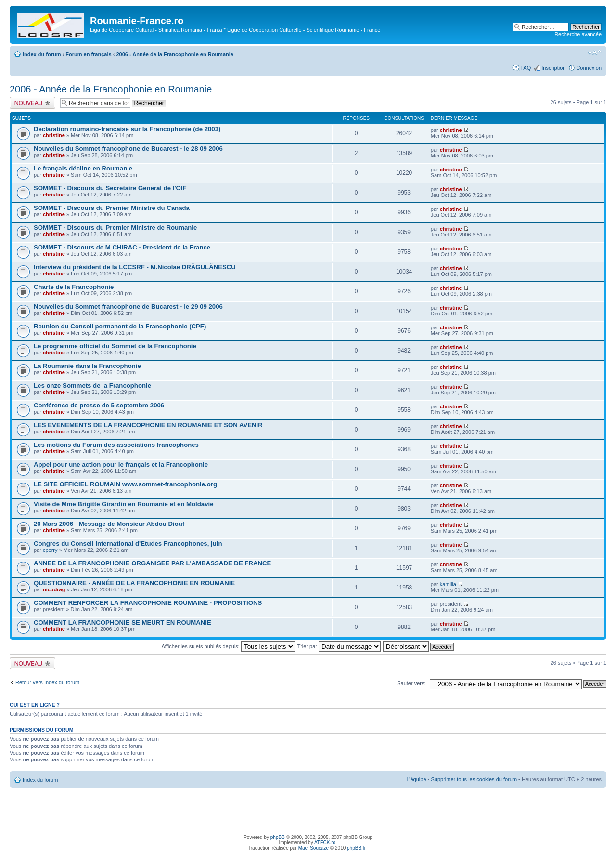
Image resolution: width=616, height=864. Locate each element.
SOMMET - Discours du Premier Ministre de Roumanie (115, 228)
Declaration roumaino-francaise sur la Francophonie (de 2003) (127, 129)
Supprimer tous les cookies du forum (474, 779)
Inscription (553, 68)
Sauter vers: (411, 683)
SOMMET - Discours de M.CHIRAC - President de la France (122, 247)
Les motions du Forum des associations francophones (116, 445)
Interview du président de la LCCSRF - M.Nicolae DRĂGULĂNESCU (135, 267)
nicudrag (54, 589)
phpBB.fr (356, 848)
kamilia (448, 584)
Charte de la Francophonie (74, 287)
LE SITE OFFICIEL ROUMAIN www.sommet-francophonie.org (125, 484)
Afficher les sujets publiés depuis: (228, 646)
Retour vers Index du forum (47, 682)
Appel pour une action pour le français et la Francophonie (121, 465)
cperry (50, 550)
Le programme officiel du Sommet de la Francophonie (115, 346)
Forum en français (88, 54)
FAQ (526, 68)
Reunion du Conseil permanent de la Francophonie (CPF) (120, 326)
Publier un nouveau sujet (32, 103)
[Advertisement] (308, 810)
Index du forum (42, 54)
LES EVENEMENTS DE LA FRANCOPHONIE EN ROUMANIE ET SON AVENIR (148, 425)
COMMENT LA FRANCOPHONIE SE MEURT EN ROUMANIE (122, 622)
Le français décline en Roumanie (83, 168)
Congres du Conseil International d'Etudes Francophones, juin (128, 543)
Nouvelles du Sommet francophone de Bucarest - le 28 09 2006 (128, 149)
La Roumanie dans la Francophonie (87, 366)
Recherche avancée (578, 34)
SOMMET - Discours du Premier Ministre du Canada (112, 208)
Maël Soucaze (314, 848)
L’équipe (417, 779)
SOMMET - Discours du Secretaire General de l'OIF (110, 188)
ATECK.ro (325, 843)
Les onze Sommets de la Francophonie (92, 386)
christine (54, 135)
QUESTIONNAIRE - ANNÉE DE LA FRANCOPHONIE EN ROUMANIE (134, 583)
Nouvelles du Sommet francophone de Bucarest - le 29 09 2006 (128, 307)
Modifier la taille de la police (595, 52)
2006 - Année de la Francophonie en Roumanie (174, 54)
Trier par (339, 646)
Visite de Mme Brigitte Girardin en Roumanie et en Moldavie (124, 504)
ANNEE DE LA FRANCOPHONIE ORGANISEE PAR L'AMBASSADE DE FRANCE (152, 563)
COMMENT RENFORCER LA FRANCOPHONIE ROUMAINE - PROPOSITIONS (148, 603)
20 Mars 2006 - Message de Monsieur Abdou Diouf (109, 524)
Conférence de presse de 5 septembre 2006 (99, 405)
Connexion (589, 68)
